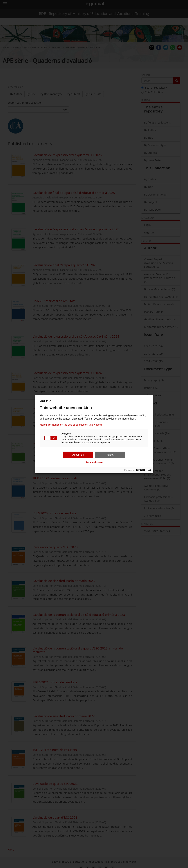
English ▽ (45, 401)
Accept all (78, 455)
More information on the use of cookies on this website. (71, 425)
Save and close (94, 462)
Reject (110, 455)
